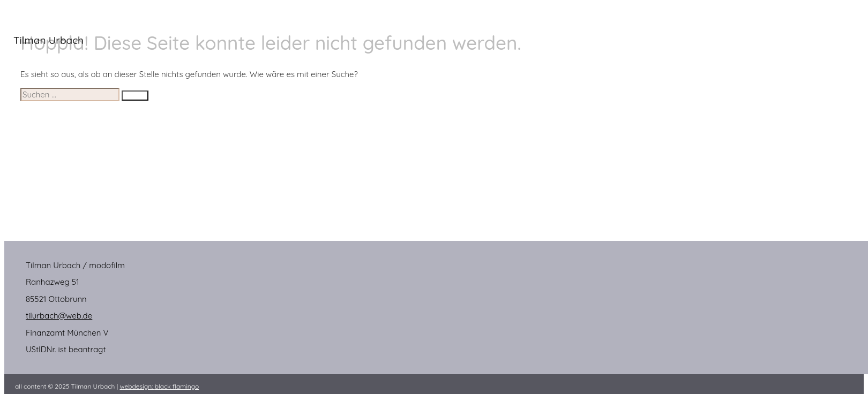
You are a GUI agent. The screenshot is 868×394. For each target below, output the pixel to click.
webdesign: (159, 386)
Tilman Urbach (48, 40)
